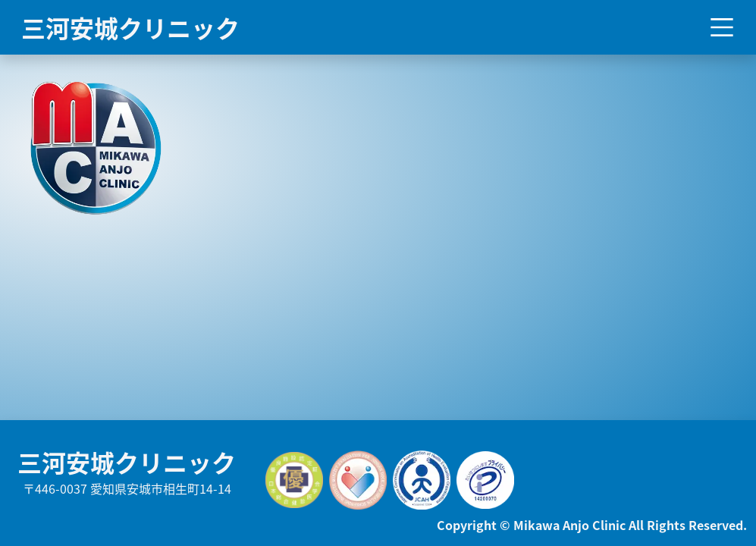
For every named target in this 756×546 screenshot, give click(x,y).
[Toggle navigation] (722, 27)
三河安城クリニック (130, 27)
